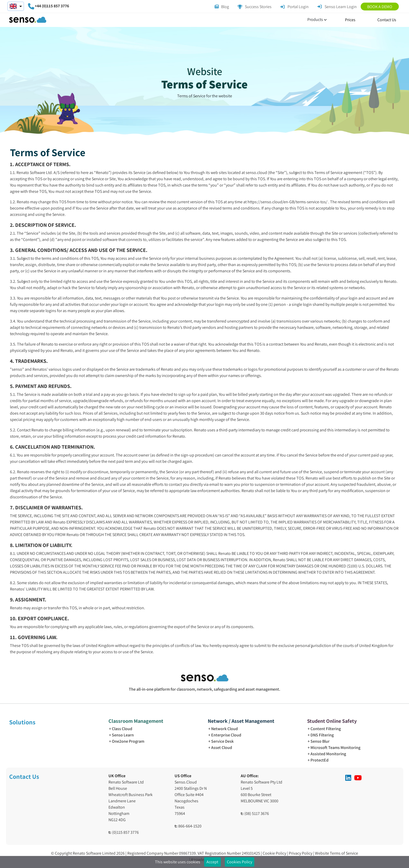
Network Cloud (224, 729)
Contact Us (387, 20)
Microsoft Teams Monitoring (335, 748)
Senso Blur (320, 741)
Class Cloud (122, 729)
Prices (350, 20)
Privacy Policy (301, 853)
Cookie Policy (275, 853)
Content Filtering (326, 729)
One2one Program (128, 741)
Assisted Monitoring (328, 754)
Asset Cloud (222, 748)
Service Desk (222, 741)
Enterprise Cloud (226, 735)
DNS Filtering (322, 735)
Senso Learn (123, 735)
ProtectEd (319, 760)
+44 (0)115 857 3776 (52, 6)
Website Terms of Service (336, 853)
